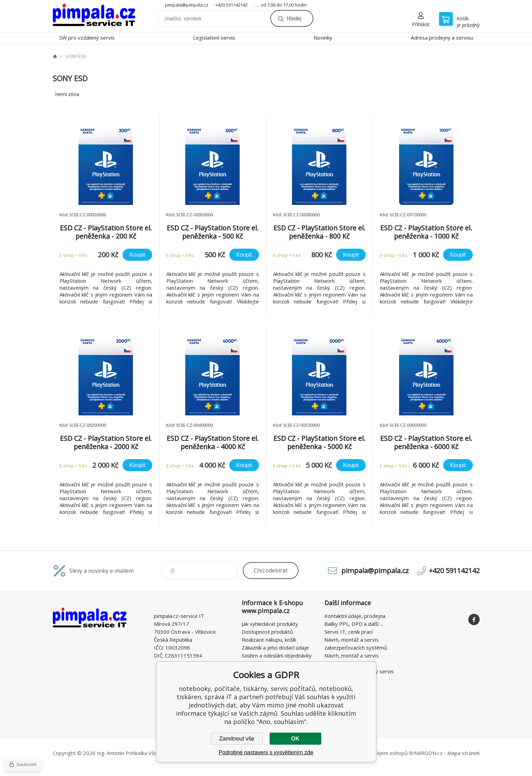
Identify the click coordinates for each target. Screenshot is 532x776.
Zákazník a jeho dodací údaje (275, 648)
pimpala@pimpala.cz (187, 5)
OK (295, 739)
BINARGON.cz (426, 753)
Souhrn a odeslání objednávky (277, 655)
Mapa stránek (463, 753)
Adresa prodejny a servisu (442, 38)
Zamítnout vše (237, 739)
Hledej (294, 18)
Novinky (323, 38)
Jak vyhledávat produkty (270, 624)
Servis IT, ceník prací (348, 632)
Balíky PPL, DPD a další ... (354, 624)
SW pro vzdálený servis (87, 38)
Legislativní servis (214, 38)
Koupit (137, 255)
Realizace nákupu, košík (269, 640)
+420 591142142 (231, 5)
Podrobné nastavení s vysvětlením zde (266, 752)
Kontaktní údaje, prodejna (355, 616)
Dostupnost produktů (267, 632)
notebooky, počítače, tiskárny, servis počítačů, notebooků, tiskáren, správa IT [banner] (94, 16)
